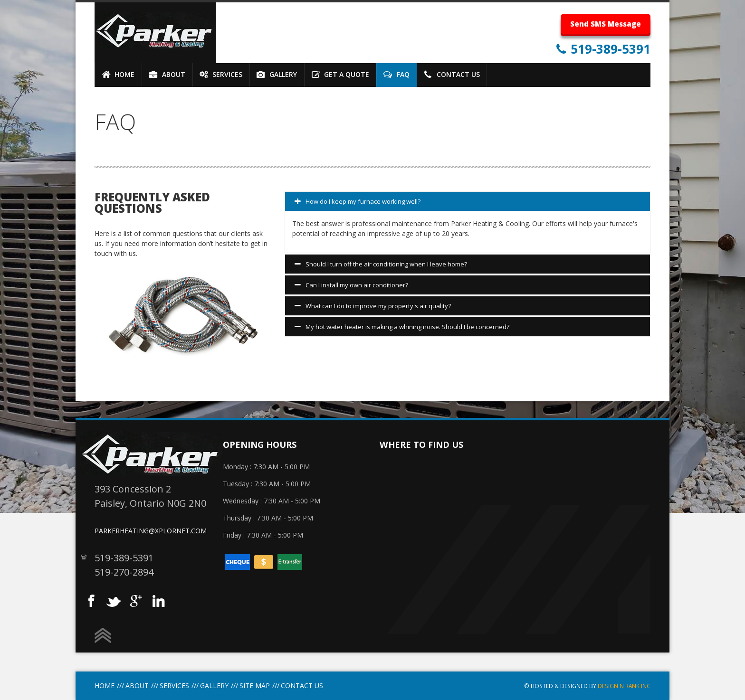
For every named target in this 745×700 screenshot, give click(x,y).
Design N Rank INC (624, 686)
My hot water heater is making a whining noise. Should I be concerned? (402, 327)
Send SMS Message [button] (606, 24)
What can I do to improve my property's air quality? (373, 306)
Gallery (214, 686)
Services (174, 686)
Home (105, 686)
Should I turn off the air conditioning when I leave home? (381, 265)
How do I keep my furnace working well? (358, 202)
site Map (255, 686)
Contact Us (302, 686)
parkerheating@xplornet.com (151, 531)
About (137, 686)
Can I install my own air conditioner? (351, 285)
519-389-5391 (609, 49)
